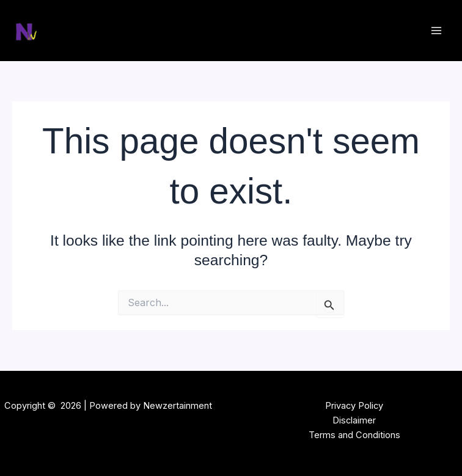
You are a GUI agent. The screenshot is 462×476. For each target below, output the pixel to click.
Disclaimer (354, 420)
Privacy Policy (354, 406)
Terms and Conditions (354, 435)
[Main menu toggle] (436, 31)
